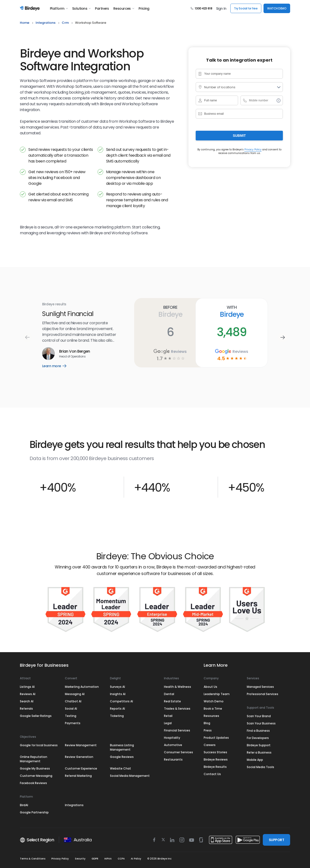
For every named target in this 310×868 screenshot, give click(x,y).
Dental (169, 694)
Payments (73, 723)
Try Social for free (246, 8)
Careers (210, 745)
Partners (102, 8)
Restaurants (173, 759)
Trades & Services (177, 709)
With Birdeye (232, 311)
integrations (46, 23)
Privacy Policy (253, 150)
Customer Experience (81, 768)
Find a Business (258, 731)
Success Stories (215, 752)
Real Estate (172, 701)
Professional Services (263, 694)
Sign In (221, 8)
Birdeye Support (259, 745)
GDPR (95, 859)
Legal (168, 723)
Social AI (71, 709)
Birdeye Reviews (216, 759)
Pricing (144, 8)
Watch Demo (214, 701)
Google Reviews (122, 757)
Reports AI (117, 709)
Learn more (58, 366)
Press (208, 730)
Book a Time (213, 709)
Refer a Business (259, 752)
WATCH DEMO (277, 8)
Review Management (81, 745)
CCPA (121, 859)
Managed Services (260, 687)
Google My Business (35, 768)
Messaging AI (75, 694)
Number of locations (219, 87)
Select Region (37, 840)
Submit (239, 136)
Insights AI (118, 694)
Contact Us (212, 774)
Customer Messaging (36, 776)
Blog (207, 723)
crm (65, 23)
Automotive (173, 745)
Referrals (26, 709)
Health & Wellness (178, 687)
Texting (71, 716)
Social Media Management (130, 776)
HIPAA (108, 859)
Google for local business (39, 745)
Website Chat (120, 768)
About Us (210, 687)
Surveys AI (117, 687)
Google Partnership (34, 812)
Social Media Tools (260, 767)
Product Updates (216, 738)
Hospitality (172, 738)
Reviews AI (28, 694)
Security (80, 859)
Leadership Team (217, 694)
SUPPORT (276, 840)
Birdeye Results (215, 767)
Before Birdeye (170, 311)
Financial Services (177, 730)
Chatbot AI (73, 701)
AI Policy (136, 859)
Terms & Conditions (33, 859)
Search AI (27, 701)
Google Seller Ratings (36, 716)
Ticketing (117, 716)
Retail (168, 716)
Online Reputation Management (34, 759)
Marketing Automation (82, 687)
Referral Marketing (78, 776)
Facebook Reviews (33, 783)
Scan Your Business (261, 723)
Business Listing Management (122, 747)
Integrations (74, 805)
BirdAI (24, 805)
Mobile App (255, 760)
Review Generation (79, 757)
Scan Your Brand (259, 716)
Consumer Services (178, 752)
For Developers (258, 738)
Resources (124, 8)
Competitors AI (121, 701)
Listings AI (27, 687)
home (25, 23)
